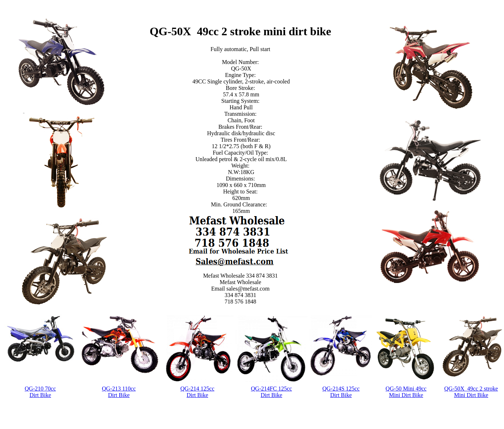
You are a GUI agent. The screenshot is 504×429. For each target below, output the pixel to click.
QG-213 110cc (119, 389)
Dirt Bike (40, 395)
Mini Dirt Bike (406, 395)
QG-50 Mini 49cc (406, 389)
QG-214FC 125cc (271, 389)
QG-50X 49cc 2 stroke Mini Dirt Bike (471, 392)
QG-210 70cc (40, 389)
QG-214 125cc (198, 389)
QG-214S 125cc (341, 389)
